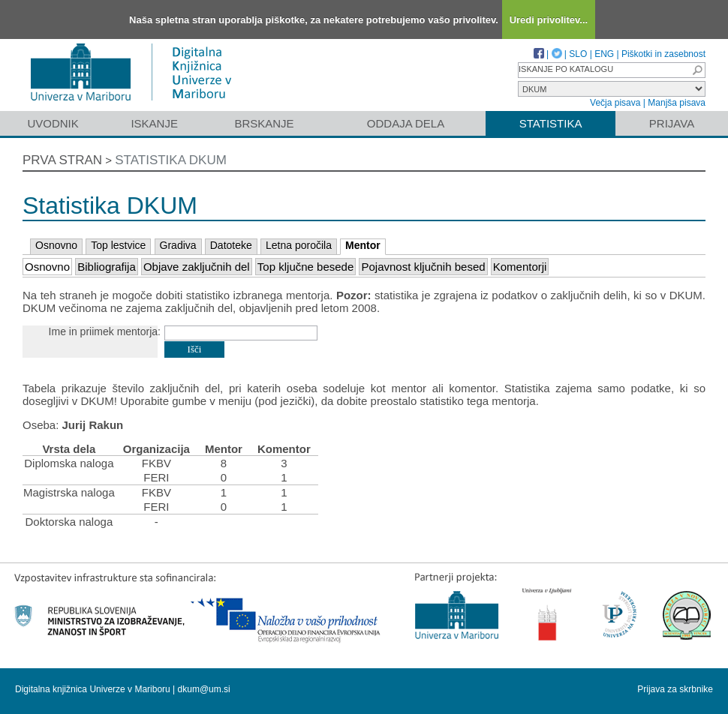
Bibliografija (107, 267)
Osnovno (56, 245)
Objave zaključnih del (197, 267)
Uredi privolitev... (549, 20)
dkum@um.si (204, 689)
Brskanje (264, 123)
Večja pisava (615, 103)
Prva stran (62, 160)
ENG (604, 54)
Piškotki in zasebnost (663, 54)
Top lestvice (118, 245)
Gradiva (178, 245)
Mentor (363, 245)
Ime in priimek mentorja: (105, 331)
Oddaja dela (406, 123)
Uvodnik (53, 123)
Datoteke (231, 245)
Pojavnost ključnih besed (423, 267)
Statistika (551, 123)
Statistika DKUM (171, 160)
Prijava (672, 123)
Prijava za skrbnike (675, 689)
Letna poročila (299, 245)
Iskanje (154, 123)
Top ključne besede (305, 267)
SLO (578, 54)
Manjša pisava (677, 103)
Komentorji (520, 267)
